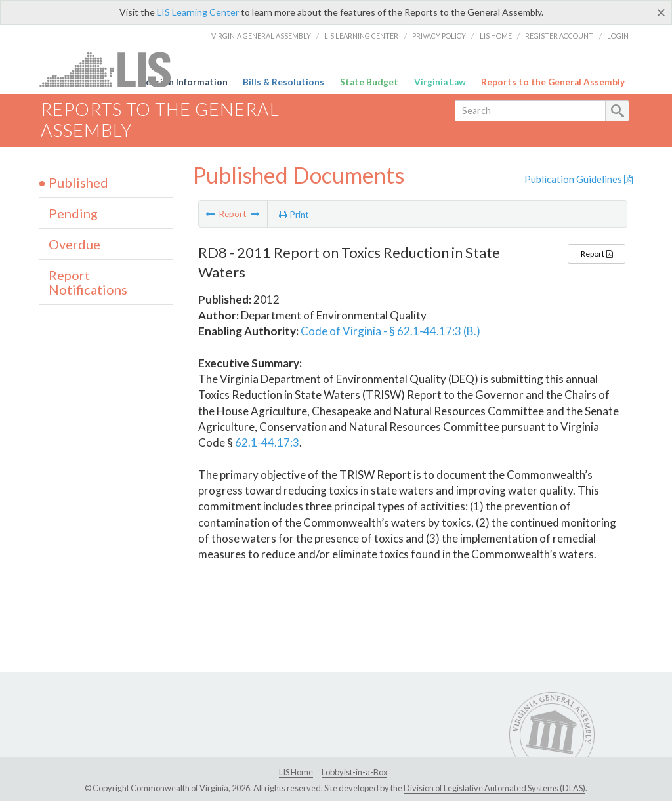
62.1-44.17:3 (267, 442)
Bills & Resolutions (283, 82)
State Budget (369, 82)
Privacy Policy (439, 36)
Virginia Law (440, 82)
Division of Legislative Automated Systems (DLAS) (494, 788)
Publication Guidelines (578, 179)
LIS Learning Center (198, 12)
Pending (73, 213)
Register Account (559, 36)
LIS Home (496, 36)
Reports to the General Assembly (553, 82)
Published (78, 182)
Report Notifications (88, 282)
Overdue (74, 244)
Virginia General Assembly (261, 36)
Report (597, 254)
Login (618, 36)
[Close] (661, 12)
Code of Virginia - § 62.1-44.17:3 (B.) (390, 331)
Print (294, 215)
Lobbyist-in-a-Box (354, 772)
